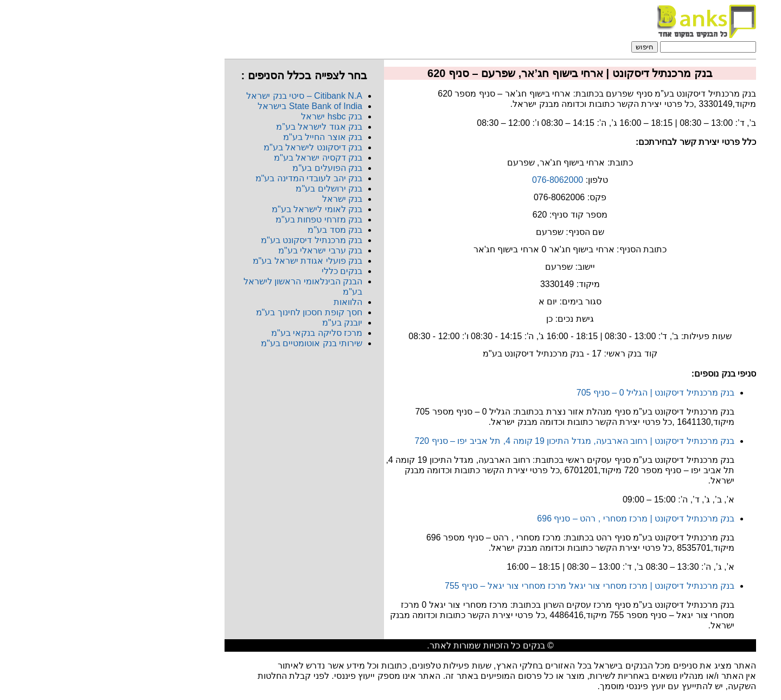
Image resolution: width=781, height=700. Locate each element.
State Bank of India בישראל (210, 106)
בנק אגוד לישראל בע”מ (219, 127)
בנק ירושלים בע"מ (229, 189)
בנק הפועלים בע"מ (228, 168)
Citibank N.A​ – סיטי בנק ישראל (204, 96)
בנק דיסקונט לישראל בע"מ (213, 147)
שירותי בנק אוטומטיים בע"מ (212, 343)
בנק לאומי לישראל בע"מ (217, 209)
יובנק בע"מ (242, 323)
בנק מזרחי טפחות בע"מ (219, 219)
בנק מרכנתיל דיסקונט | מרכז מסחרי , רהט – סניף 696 (536, 518)
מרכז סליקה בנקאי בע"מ (217, 333)
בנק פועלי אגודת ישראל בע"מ (208, 261)
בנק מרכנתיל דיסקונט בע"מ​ (212, 240)
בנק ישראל (242, 199)
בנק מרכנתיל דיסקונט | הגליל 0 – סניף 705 (556, 393)
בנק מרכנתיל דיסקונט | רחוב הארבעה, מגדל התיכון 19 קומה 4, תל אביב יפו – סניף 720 (475, 441)
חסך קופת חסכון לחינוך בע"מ (209, 312)
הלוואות (248, 302)
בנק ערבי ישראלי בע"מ (220, 250)
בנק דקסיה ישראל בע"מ (218, 158)
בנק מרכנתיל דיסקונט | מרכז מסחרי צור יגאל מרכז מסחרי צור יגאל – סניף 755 (490, 586)
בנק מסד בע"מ (235, 230)
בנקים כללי (242, 271)
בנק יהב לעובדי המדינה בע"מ (209, 178)
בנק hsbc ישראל (232, 116)
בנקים (434, 645)
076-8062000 (458, 180)
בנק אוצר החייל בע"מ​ (223, 137)
